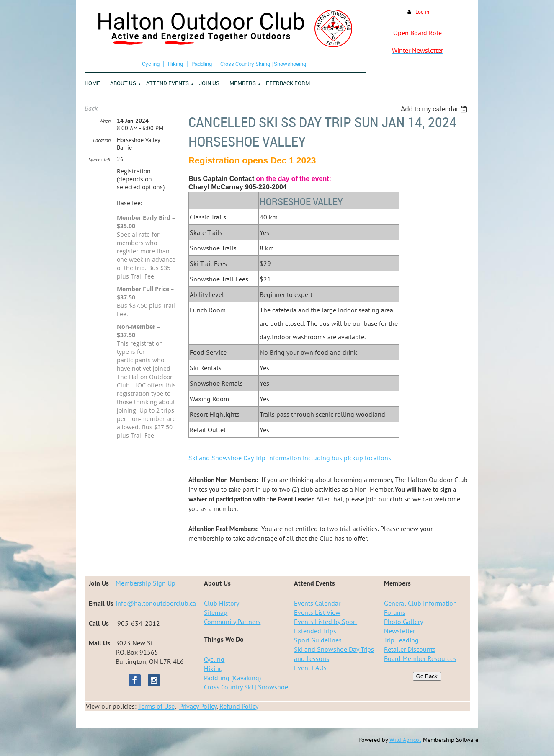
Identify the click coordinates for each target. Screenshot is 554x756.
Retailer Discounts (410, 649)
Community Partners (232, 622)
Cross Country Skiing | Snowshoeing (263, 64)
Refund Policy (239, 706)
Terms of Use (156, 706)
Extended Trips (315, 631)
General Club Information (420, 603)
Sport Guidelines (318, 640)
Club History (222, 603)
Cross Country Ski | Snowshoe (246, 687)
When (105, 121)
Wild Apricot (405, 740)
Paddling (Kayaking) (232, 678)
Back (91, 108)
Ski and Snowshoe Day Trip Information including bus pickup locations (290, 458)
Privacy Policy (198, 706)
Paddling (202, 64)
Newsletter (399, 631)
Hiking (175, 64)
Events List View (317, 612)
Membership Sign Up (146, 583)
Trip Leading (401, 640)
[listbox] (435, 109)
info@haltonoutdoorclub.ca (156, 603)
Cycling (151, 64)
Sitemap (216, 612)
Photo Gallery (403, 622)
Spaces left (99, 159)
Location (102, 140)
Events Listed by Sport (326, 622)
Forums (395, 612)
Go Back (427, 676)
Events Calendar (317, 603)
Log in (422, 12)
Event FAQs (310, 668)
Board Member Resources (420, 658)
